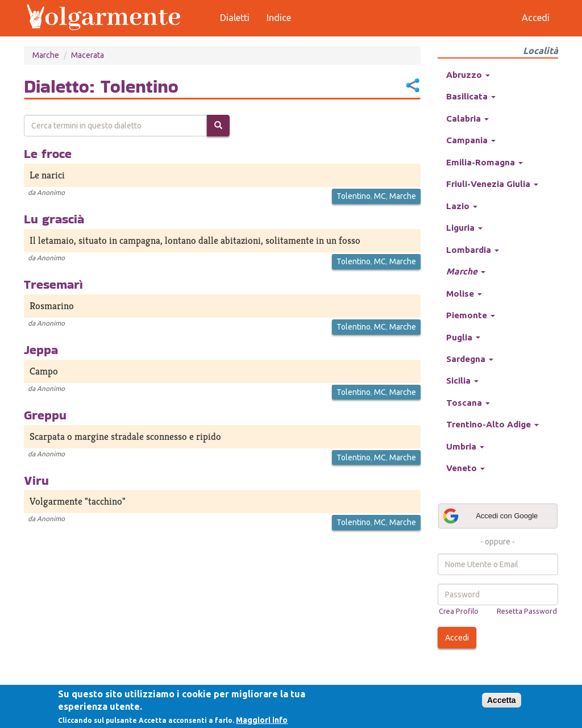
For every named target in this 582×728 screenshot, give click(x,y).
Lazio (462, 206)
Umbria (465, 446)
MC (380, 196)
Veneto (465, 468)
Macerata (88, 55)
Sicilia (462, 380)
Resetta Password (527, 611)
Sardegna (470, 359)
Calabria (467, 118)
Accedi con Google (490, 516)
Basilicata (471, 96)
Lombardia (473, 250)
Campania (471, 140)
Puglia (463, 337)
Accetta (502, 700)
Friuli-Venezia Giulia (492, 184)
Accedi (457, 638)
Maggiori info (262, 720)
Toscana (468, 403)
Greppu (45, 415)
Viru (36, 480)
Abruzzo (468, 75)
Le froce (48, 153)
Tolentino (354, 196)
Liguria (464, 228)
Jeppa (41, 350)
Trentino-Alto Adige (492, 424)
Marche (46, 55)
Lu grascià (54, 219)
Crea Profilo (459, 611)
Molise (464, 294)
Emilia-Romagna (485, 162)
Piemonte (471, 315)
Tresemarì (53, 284)
